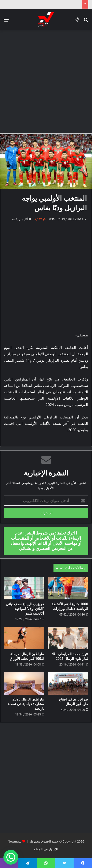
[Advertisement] (46, 81)
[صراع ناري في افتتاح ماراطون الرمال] (68, 683)
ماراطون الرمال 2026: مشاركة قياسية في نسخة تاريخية (26, 704)
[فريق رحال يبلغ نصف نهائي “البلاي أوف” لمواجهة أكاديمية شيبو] (24, 588)
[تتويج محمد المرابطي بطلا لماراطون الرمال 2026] (68, 638)
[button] (11, 857)
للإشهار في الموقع (46, 849)
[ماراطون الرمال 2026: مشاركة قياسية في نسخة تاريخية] (24, 683)
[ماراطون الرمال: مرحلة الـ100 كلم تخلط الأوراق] (24, 638)
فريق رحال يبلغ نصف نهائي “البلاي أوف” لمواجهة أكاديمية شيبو (25, 609)
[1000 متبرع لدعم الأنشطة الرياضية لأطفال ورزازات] (68, 588)
